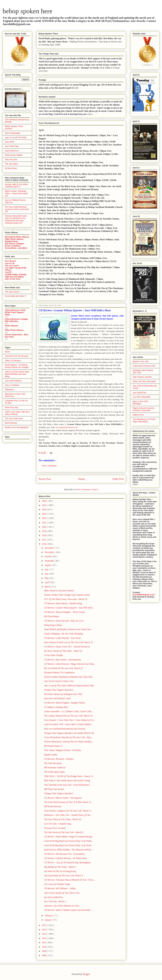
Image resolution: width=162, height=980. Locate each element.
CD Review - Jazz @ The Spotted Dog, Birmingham (67, 863)
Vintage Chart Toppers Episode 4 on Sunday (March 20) (69, 733)
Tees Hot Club (11, 160)
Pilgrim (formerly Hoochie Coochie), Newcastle (143, 409)
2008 (45, 955)
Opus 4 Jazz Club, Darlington (140, 402)
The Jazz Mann (11, 164)
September (50, 561)
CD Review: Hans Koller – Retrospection (62, 660)
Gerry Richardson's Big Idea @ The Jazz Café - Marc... (69, 737)
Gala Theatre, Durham (142, 377)
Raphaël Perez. (12, 241)
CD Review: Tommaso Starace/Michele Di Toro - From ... (70, 880)
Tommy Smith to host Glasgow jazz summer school (67, 595)
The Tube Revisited (53, 763)
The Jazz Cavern (12, 292)
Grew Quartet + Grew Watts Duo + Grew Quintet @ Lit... (70, 720)
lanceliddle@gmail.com (143, 595)
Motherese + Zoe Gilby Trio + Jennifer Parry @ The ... (68, 815)
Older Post (118, 479)
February (49, 916)
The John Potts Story (14, 418)
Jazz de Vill (10, 263)
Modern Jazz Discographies (17, 427)
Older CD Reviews (13, 361)
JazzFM (8, 272)
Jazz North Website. (13, 381)
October (49, 556)
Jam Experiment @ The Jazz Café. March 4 (63, 876)
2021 (45, 523)
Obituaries (9, 390)
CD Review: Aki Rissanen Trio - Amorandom (64, 854)
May (47, 578)
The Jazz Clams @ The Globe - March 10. (63, 819)
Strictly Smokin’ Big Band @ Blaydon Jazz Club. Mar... (69, 677)
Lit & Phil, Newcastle (141, 397)
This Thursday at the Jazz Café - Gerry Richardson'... (68, 785)
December (49, 548)
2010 (45, 947)
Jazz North (9, 142)
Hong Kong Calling (53, 625)
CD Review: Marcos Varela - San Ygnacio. (63, 798)
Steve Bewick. (11, 261)
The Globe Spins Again (54, 772)
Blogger (86, 974)
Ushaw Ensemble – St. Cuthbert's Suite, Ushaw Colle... (69, 711)
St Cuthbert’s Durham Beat (56, 707)
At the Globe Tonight (53, 655)
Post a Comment (49, 466)
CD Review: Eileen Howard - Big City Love (64, 621)
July (47, 569)
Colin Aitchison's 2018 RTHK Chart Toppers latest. (15, 312)
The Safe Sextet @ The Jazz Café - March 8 (64, 832)
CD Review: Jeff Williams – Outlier (60, 888)
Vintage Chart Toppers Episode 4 (59, 690)
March (48, 587)
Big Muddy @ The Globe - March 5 (60, 867)
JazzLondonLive (12, 151)
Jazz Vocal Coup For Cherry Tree (59, 681)
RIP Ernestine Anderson (55, 768)
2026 (45, 501)
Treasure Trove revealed (55, 828)
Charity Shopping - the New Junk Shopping (63, 634)
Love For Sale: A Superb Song (58, 824)
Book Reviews (11, 423)
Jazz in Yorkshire (12, 385)
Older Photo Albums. (14, 239)
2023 (45, 514)
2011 (44, 943)
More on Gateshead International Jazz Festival (65, 729)
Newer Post (45, 479)
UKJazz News (11, 168)
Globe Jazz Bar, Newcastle (144, 381)
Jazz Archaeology (12, 133)
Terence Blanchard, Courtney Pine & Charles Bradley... (69, 742)
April (47, 582)
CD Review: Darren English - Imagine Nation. (65, 703)
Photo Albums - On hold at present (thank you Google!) (17, 366)
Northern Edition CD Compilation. (60, 673)
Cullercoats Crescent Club (144, 366)
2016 (45, 544)
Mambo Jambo (51, 755)
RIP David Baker (52, 616)
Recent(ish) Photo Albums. (17, 237)
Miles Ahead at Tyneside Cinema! (59, 591)
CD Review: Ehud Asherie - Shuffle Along (63, 603)
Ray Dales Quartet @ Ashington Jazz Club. (63, 694)
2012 (45, 938)
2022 (45, 518)
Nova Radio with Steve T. (16, 296)
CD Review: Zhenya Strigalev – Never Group (64, 612)
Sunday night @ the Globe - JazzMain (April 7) (17, 185)
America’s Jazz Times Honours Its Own (62, 906)
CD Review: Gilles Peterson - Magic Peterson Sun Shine (69, 664)
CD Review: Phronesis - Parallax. (59, 759)
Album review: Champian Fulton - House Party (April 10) (16, 193)
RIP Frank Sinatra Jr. (53, 746)
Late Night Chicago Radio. (16, 268)
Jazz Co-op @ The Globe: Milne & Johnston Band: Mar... (70, 686)
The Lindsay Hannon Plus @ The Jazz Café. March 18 (68, 716)
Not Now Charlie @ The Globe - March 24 (63, 651)
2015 (45, 925)
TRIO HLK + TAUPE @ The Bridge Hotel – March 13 (68, 776)
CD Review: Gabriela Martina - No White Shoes (66, 858)
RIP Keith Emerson (53, 806)
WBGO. (8, 270)
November (50, 552)
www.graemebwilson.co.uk (67, 427)
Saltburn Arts (138, 415)
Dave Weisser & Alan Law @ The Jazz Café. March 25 (69, 642)
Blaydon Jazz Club (141, 361)
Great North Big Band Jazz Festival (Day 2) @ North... (68, 845)
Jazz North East (12, 146)
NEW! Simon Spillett (14, 155)
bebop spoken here (28, 11)
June (47, 574)
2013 (45, 934)
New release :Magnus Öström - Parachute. (63, 750)
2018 (45, 535)
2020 (45, 527)
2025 (45, 505)
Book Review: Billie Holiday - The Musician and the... (68, 850)
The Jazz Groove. (12, 266)
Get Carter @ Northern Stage (57, 884)
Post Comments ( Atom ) (87, 489)
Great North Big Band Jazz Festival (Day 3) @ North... (68, 841)
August (48, 565)
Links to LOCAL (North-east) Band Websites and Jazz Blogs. (17, 374)
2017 (45, 540)
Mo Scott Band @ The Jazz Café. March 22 (63, 668)
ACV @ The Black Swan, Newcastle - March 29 (66, 599)
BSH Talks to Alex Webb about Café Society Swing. (67, 781)
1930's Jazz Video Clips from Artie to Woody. (17, 413)
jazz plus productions (53, 897)
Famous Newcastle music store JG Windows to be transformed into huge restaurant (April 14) (16, 219)
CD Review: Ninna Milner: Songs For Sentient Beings (68, 837)
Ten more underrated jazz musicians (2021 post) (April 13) (17, 209)
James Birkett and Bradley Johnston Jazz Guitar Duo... (68, 629)
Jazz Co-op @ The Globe (16, 138)
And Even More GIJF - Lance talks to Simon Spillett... (68, 724)
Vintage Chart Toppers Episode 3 (59, 793)
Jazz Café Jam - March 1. (55, 901)
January (48, 920)
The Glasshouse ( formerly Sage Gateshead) (144, 420)
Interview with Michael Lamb (57, 698)
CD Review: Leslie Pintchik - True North (62, 638)
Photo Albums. (12, 326)
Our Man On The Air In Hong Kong (60, 871)
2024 (45, 510)
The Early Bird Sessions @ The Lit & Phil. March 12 (68, 802)
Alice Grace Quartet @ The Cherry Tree (62, 893)
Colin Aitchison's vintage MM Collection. (16, 320)
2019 (45, 531)
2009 (45, 951)
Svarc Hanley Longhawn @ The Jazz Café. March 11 (68, 811)
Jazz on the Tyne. (13, 279)
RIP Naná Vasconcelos (54, 789)
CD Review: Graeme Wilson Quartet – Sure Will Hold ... (69, 608)
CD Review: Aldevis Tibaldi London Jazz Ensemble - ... (69, 910)
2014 (45, 930)
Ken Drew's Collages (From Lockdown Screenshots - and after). (16, 246)
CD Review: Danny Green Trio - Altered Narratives (67, 647)
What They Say (11, 407)
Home (82, 479)
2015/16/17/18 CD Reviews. (17, 356)
